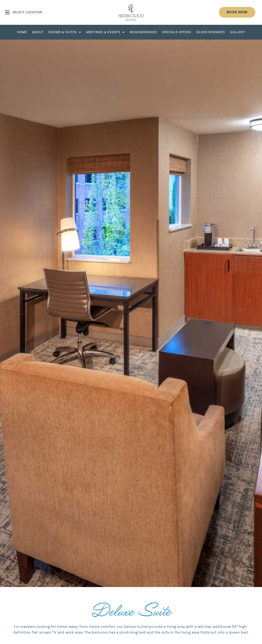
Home (22, 32)
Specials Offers (177, 32)
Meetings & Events (105, 32)
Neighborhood (143, 32)
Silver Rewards (211, 32)
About (38, 32)
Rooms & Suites (65, 32)
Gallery (237, 32)
